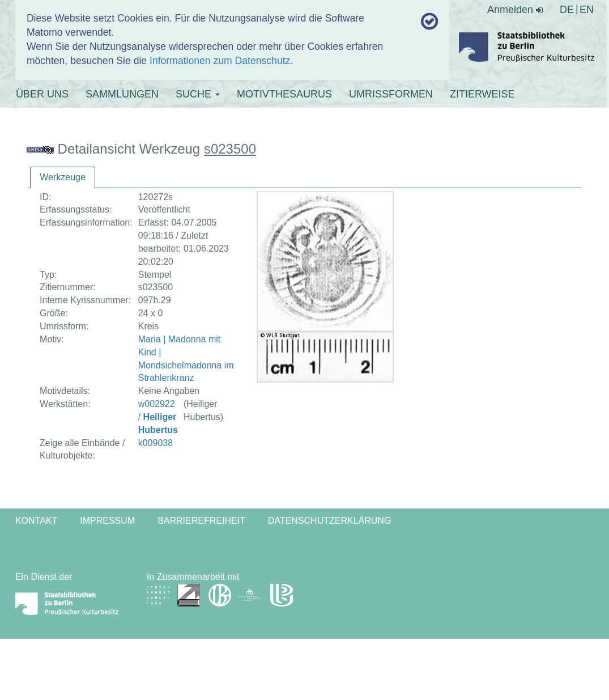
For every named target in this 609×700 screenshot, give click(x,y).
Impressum (107, 521)
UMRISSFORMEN (391, 94)
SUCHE (198, 94)
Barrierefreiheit (201, 521)
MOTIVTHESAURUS (284, 94)
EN (587, 10)
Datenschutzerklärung (330, 521)
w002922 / (158, 417)
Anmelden (515, 10)
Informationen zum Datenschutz (220, 61)
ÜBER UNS (42, 94)
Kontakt (36, 521)
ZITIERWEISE (482, 94)
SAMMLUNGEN (122, 94)
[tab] (63, 178)
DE (567, 10)
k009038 (156, 443)
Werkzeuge (63, 177)
